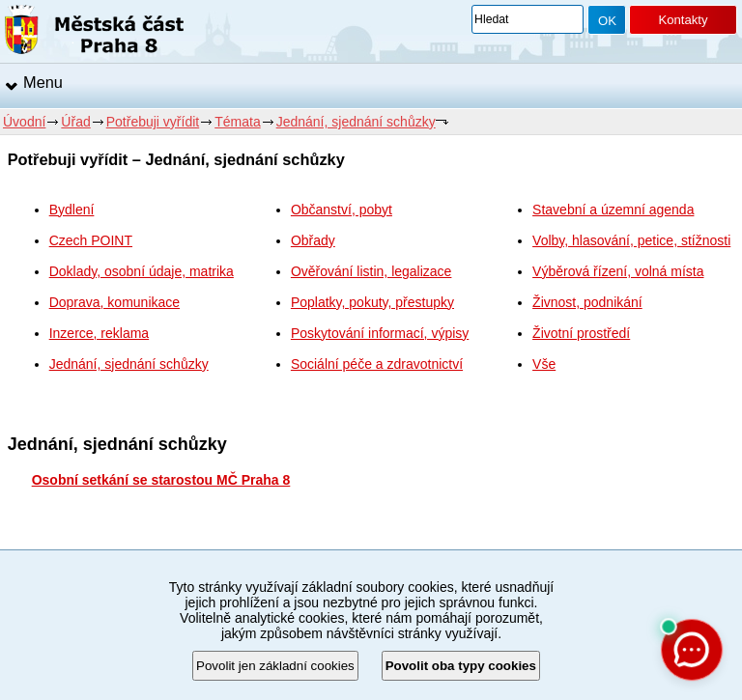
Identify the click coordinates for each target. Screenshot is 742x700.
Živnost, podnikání (587, 302)
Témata (237, 122)
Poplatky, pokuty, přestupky (372, 302)
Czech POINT (91, 240)
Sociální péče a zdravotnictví (377, 364)
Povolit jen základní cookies (275, 666)
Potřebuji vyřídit (153, 122)
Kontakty (683, 20)
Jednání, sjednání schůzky (356, 122)
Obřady (313, 240)
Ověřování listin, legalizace (371, 271)
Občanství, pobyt (342, 210)
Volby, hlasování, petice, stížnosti (631, 240)
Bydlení (72, 210)
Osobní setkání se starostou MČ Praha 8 (161, 480)
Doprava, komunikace (114, 302)
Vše (544, 364)
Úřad (75, 122)
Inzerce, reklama (99, 333)
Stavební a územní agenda (613, 210)
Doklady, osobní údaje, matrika (142, 271)
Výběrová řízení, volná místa (618, 271)
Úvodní (24, 122)
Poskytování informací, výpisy (380, 333)
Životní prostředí (581, 333)
